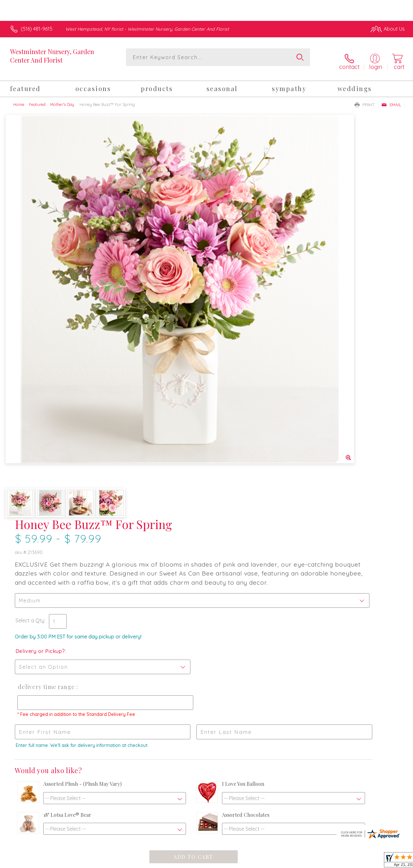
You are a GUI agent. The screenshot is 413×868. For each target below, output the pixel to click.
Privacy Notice (302, 861)
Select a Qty (221, 228)
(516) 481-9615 (37, 29)
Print (365, 98)
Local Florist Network (348, 861)
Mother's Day (62, 97)
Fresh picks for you (207, 640)
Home (19, 97)
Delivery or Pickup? (232, 259)
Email (391, 98)
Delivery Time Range (236, 295)
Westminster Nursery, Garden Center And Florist (52, 56)
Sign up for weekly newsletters (206, 676)
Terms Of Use (265, 861)
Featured (37, 97)
